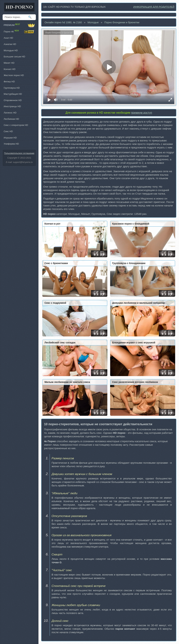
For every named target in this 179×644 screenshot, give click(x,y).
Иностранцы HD (12, 106)
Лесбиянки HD (11, 119)
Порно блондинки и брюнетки (122, 22)
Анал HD (8, 38)
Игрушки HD (10, 138)
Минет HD (9, 63)
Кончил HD (10, 69)
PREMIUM (19, 25)
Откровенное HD (13, 100)
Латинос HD (10, 113)
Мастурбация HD (13, 94)
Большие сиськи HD (14, 57)
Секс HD (8, 131)
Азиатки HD (10, 44)
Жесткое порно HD (14, 75)
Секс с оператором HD (16, 125)
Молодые (93, 22)
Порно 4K (19, 32)
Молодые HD (11, 50)
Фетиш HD (9, 82)
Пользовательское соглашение (19, 153)
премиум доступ (141, 113)
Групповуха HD (12, 88)
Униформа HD (11, 144)
